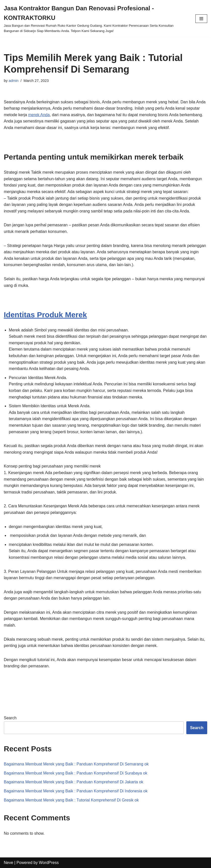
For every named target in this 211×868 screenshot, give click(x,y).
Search (10, 718)
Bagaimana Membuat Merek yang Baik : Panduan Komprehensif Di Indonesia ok (76, 791)
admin (13, 81)
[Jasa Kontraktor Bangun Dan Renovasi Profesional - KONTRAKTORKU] (96, 19)
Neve (8, 863)
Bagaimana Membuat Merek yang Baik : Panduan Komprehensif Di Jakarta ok (74, 782)
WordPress (49, 863)
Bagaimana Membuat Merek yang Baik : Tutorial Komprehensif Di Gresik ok (71, 800)
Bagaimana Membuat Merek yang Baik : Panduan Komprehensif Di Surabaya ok (76, 773)
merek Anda (39, 115)
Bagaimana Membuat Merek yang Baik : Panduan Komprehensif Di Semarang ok (76, 764)
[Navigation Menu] (201, 19)
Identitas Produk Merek (45, 315)
